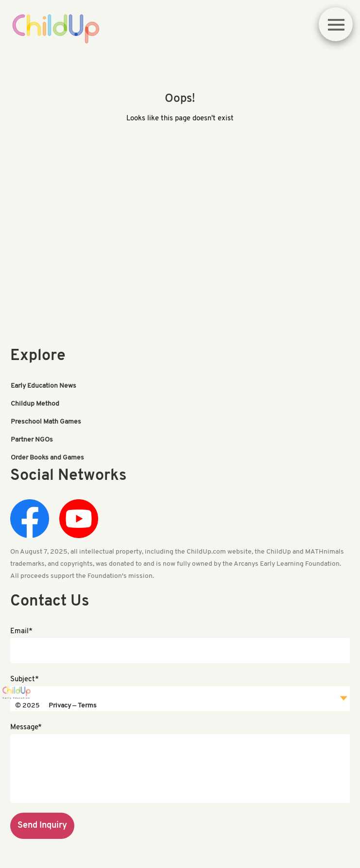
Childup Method (35, 404)
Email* (21, 631)
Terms (87, 706)
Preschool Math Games (46, 422)
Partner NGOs (32, 440)
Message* (26, 728)
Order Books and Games (47, 458)
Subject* (25, 680)
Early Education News (43, 386)
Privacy (60, 706)
